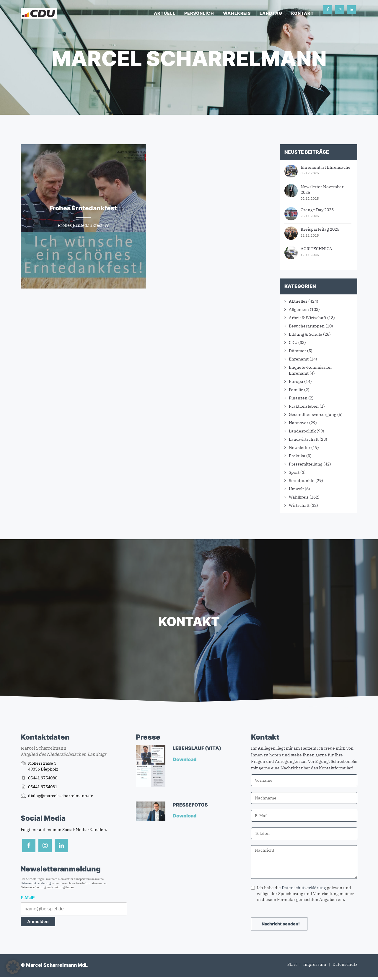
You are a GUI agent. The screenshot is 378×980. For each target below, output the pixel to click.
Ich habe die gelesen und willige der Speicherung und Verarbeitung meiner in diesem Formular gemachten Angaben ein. (302, 894)
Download (185, 759)
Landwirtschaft (304, 439)
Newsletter (300, 448)
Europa (296, 381)
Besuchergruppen (307, 326)
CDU (293, 342)
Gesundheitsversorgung (313, 414)
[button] (13, 967)
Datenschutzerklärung (36, 883)
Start (292, 964)
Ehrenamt (299, 359)
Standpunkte (302, 481)
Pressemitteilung (306, 464)
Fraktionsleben (304, 406)
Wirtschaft (299, 505)
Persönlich (199, 13)
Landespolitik (302, 431)
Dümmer (298, 351)
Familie (296, 390)
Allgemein (299, 309)
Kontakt (303, 13)
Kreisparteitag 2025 (320, 229)
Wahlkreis (237, 13)
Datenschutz (345, 964)
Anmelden (38, 921)
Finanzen (298, 398)
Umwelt (296, 489)
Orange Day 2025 (317, 210)
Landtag (271, 13)
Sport (294, 472)
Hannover (299, 423)
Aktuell (165, 13)
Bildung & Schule (306, 334)
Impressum (315, 964)
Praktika (297, 456)
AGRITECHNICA (316, 249)
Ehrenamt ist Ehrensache (326, 167)
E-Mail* (28, 898)
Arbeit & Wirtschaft (308, 318)
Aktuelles (298, 301)
